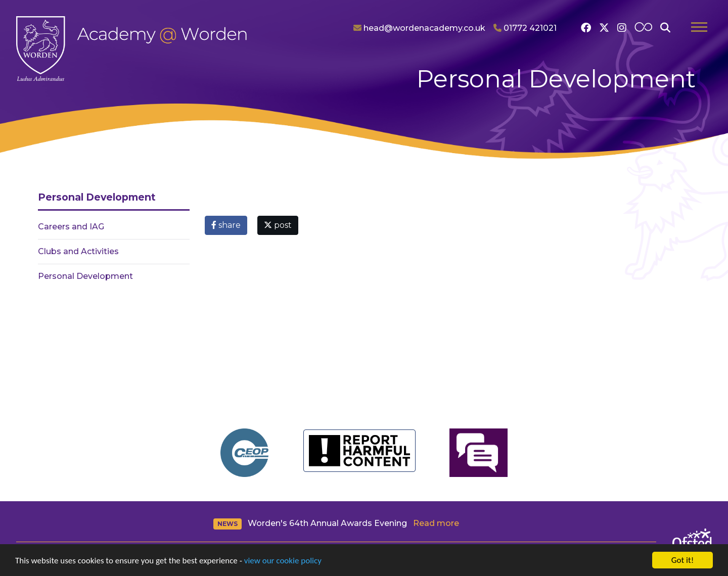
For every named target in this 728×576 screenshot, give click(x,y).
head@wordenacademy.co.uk (419, 28)
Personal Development (85, 276)
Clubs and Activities (78, 251)
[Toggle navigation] (699, 28)
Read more (436, 523)
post (278, 225)
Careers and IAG (71, 227)
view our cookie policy (283, 561)
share (226, 225)
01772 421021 (525, 28)
